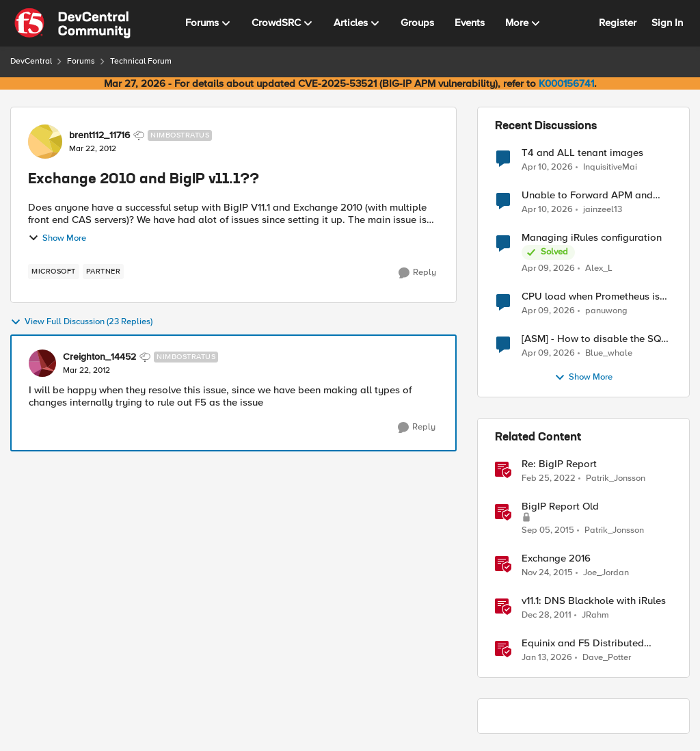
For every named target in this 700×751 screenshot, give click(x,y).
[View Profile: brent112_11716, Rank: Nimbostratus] (45, 142)
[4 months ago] (547, 167)
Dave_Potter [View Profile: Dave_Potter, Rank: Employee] (607, 658)
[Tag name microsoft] (54, 272)
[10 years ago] (548, 531)
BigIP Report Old (560, 506)
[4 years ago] (549, 479)
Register (618, 23)
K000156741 (566, 83)
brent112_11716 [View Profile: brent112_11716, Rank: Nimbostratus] (99, 135)
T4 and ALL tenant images (582, 153)
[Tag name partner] (104, 272)
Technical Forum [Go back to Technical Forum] (141, 61)
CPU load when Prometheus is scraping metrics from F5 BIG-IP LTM (594, 297)
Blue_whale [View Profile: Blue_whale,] (609, 353)
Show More (57, 238)
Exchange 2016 (556, 558)
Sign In (667, 23)
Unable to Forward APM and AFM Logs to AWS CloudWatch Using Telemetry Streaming (592, 195)
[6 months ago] (547, 658)
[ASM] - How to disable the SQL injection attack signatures (594, 339)
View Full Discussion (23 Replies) (81, 322)
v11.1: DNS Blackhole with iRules (594, 601)
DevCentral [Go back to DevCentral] (31, 61)
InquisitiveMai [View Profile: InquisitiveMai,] (610, 167)
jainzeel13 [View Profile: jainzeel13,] (603, 210)
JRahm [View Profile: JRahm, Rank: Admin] (595, 615)
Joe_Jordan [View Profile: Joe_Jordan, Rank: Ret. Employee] (606, 573)
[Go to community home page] (72, 23)
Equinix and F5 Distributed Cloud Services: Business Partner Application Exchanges (596, 643)
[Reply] (417, 273)
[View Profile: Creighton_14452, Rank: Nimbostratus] (42, 363)
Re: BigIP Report (559, 464)
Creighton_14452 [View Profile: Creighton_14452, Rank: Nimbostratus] (99, 357)
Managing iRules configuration (592, 238)
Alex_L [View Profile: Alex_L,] (599, 268)
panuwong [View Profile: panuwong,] (606, 311)
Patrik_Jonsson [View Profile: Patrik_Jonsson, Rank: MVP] (616, 478)
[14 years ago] (547, 616)
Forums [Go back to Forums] (81, 61)
